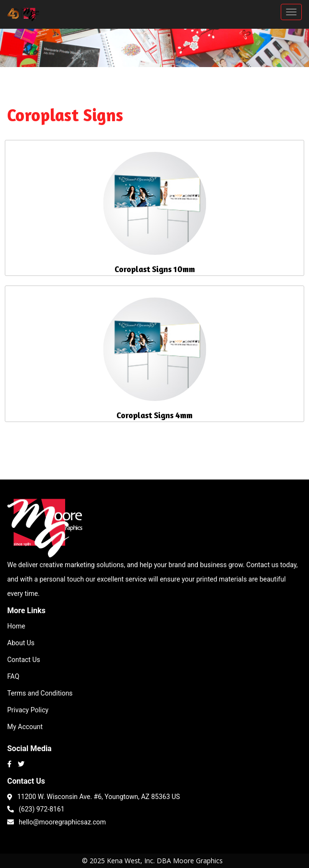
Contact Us (24, 660)
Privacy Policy (28, 710)
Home (16, 626)
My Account (25, 727)
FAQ (13, 676)
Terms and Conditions (40, 693)
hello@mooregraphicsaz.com (57, 821)
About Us (21, 643)
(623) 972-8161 (36, 808)
